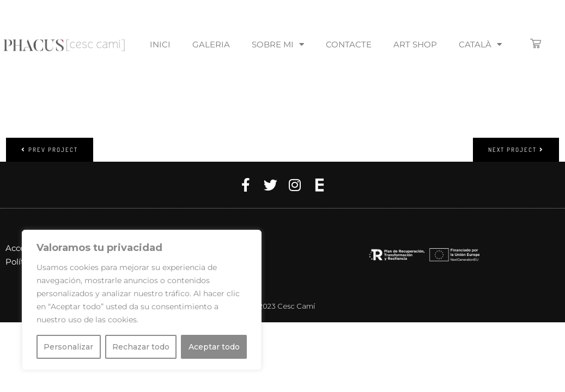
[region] (142, 300)
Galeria (211, 44)
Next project (516, 150)
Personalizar (68, 347)
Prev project (50, 150)
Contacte (349, 44)
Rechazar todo (141, 347)
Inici (160, 44)
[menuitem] (480, 45)
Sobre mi (278, 44)
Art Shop (415, 44)
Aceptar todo (214, 347)
